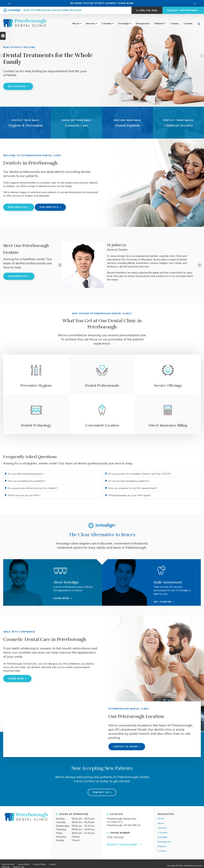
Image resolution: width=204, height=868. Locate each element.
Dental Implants (127, 125)
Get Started (17, 86)
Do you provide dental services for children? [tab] (33, 488)
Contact (188, 23)
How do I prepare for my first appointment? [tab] (133, 488)
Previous (2, 56)
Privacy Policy (39, 864)
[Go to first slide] (195, 3)
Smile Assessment (168, 582)
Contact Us (101, 792)
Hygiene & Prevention (26, 125)
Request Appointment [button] (183, 10)
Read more (114, 278)
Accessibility (24, 864)
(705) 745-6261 (148, 10)
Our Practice (17, 207)
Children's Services (179, 125)
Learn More (16, 679)
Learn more (61, 598)
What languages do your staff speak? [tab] (130, 495)
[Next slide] (200, 265)
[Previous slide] (9, 3)
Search (52, 864)
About (76, 23)
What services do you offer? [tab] (24, 495)
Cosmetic (107, 23)
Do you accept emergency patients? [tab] (129, 481)
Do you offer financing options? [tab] (26, 474)
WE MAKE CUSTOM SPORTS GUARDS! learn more (102, 3)
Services (90, 23)
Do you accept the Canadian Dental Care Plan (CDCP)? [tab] (140, 474)
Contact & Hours (126, 747)
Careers (175, 23)
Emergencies (143, 23)
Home (161, 819)
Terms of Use (8, 864)
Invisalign (124, 23)
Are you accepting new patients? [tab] (27, 481)
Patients (159, 23)
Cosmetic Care (77, 125)
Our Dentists (49, 207)
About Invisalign (66, 582)
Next (202, 56)
